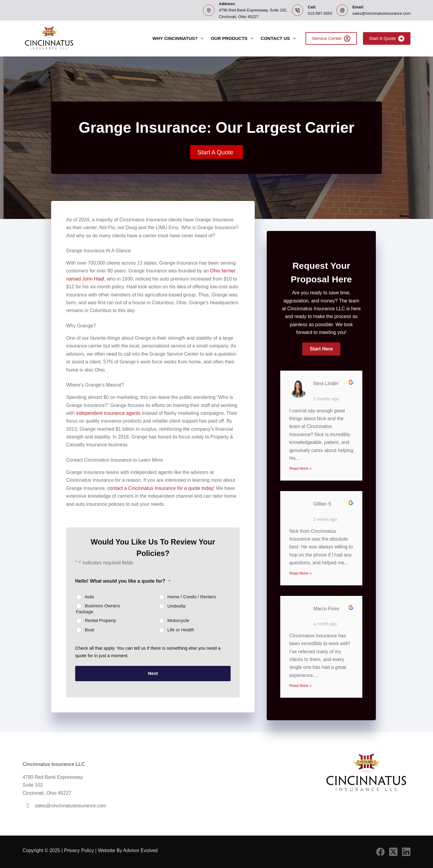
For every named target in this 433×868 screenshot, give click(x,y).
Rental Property (100, 620)
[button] (321, 349)
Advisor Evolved (141, 850)
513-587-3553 (320, 13)
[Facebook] (380, 852)
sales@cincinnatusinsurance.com (381, 13)
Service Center (331, 39)
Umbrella (177, 606)
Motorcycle (178, 620)
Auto (89, 597)
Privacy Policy (79, 850)
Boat (89, 630)
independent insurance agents (108, 413)
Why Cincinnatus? (179, 38)
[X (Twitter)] (393, 852)
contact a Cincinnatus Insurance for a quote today (160, 488)
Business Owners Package (98, 609)
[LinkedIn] (406, 852)
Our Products (233, 38)
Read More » (300, 468)
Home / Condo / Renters (192, 597)
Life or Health (181, 630)
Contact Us (279, 38)
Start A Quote (387, 39)
